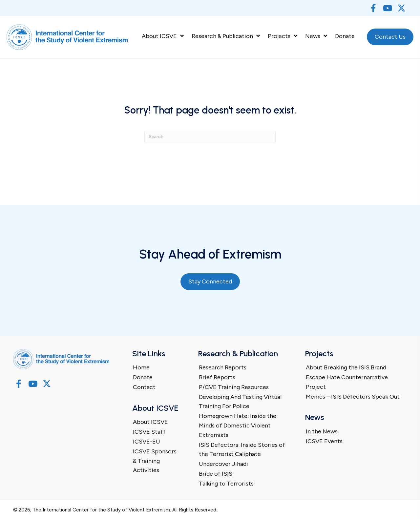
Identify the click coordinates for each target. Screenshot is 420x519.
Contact (144, 387)
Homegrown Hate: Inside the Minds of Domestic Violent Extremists (238, 426)
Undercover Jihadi (223, 464)
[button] (373, 8)
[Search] (210, 137)
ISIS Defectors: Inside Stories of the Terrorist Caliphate (242, 450)
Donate (143, 377)
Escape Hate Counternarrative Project (347, 382)
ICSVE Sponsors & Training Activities (155, 461)
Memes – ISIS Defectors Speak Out (353, 397)
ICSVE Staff (149, 432)
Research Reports (223, 367)
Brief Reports (217, 377)
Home (141, 367)
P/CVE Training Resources (234, 387)
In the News (322, 431)
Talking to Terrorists (226, 484)
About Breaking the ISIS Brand (346, 367)
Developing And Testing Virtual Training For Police (240, 402)
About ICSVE (150, 422)
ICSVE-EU (147, 442)
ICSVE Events (324, 441)
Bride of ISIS (216, 474)
